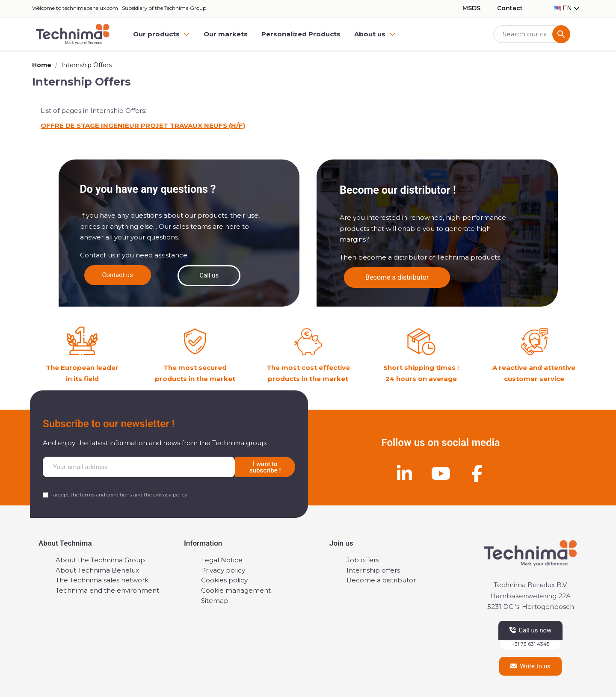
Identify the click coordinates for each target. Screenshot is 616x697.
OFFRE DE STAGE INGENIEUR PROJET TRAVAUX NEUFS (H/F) (143, 126)
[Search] (532, 34)
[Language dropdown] (567, 8)
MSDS (471, 8)
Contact (510, 8)
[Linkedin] (404, 473)
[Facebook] (477, 473)
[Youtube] (441, 473)
